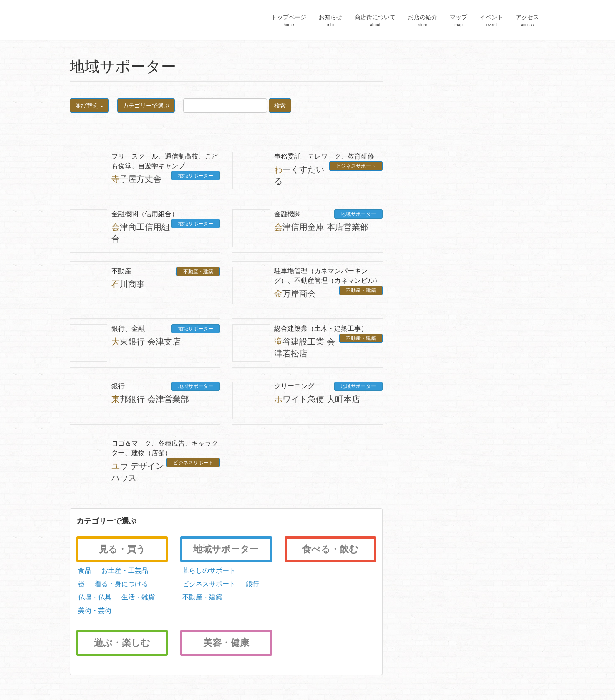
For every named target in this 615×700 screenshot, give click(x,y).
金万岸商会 (295, 294)
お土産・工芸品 (124, 570)
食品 (84, 570)
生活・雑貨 (137, 597)
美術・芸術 (94, 611)
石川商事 (128, 284)
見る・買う (122, 549)
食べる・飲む (330, 549)
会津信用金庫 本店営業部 (321, 227)
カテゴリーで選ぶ (146, 106)
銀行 (251, 584)
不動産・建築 (198, 272)
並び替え (89, 106)
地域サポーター (196, 176)
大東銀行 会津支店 (146, 342)
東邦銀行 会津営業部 (150, 399)
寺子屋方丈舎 (136, 179)
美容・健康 (226, 643)
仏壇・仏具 (94, 597)
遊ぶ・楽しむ (122, 643)
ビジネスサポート (356, 166)
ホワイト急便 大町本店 (317, 399)
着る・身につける (121, 584)
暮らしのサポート (208, 570)
